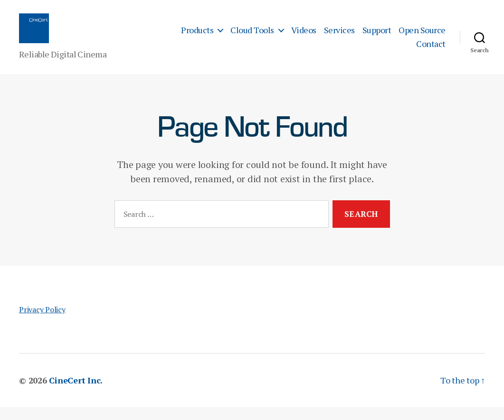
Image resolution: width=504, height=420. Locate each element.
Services (339, 37)
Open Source (422, 37)
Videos (304, 37)
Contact (431, 50)
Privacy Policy (42, 322)
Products (197, 37)
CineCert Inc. (76, 393)
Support (377, 37)
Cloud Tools (252, 37)
